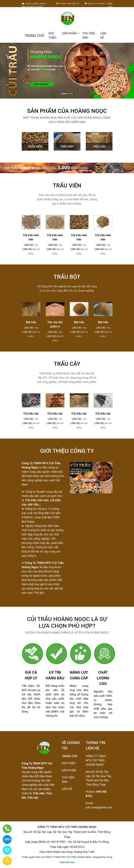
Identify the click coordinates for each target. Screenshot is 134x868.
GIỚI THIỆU (52, 36)
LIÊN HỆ (103, 36)
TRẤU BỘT (67, 147)
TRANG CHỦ (34, 36)
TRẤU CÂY (99, 147)
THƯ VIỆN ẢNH (89, 36)
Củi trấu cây (31, 414)
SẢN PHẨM (70, 33)
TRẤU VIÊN (35, 147)
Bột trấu (31, 322)
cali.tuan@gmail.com (99, 807)
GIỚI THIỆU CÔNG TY (67, 451)
